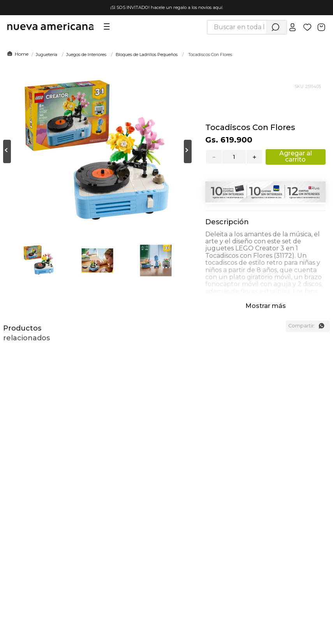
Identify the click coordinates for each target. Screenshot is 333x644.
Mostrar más (266, 306)
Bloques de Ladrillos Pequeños (147, 55)
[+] (255, 157)
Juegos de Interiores (86, 55)
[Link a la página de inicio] (17, 54)
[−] (213, 157)
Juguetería (47, 55)
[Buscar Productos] (275, 27)
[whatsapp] (321, 326)
